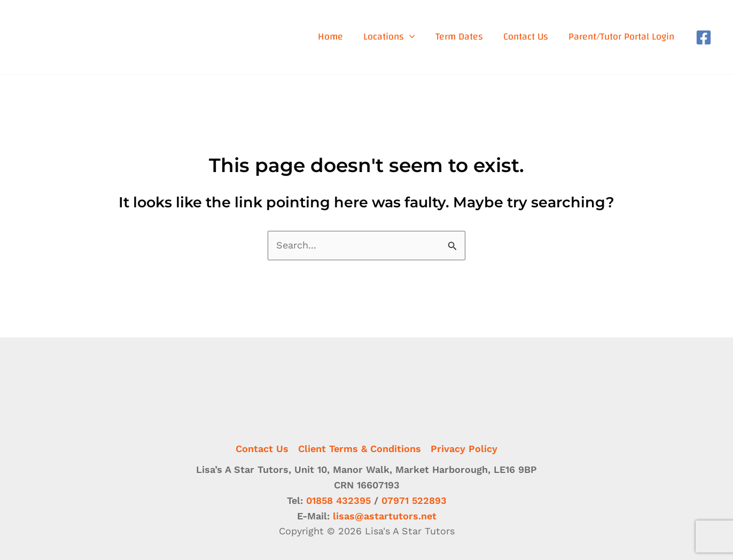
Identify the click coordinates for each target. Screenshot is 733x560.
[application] (410, 37)
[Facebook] (704, 37)
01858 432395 (338, 500)
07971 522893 (414, 500)
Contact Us (262, 449)
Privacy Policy (464, 449)
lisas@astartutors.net (385, 516)
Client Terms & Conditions (360, 449)
